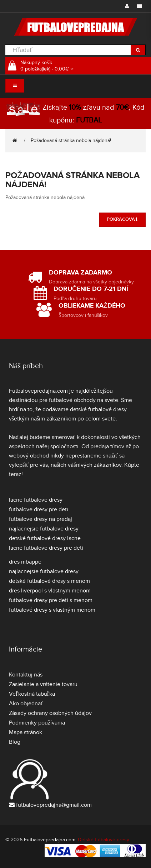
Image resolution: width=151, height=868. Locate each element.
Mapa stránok (26, 732)
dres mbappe (25, 562)
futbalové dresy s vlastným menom (52, 610)
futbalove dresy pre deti (39, 509)
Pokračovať (122, 219)
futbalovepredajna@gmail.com (54, 805)
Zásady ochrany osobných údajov (50, 713)
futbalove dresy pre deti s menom (51, 600)
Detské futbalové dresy (103, 840)
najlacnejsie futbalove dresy (44, 529)
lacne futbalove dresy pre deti (46, 548)
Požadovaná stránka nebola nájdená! (71, 140)
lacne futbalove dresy (36, 500)
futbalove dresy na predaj (41, 519)
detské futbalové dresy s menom (49, 581)
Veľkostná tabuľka (32, 694)
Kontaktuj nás (26, 675)
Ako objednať (26, 704)
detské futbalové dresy (98, 409)
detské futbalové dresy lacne (45, 538)
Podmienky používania (37, 723)
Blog (15, 742)
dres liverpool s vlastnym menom (50, 591)
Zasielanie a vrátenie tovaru (43, 684)
